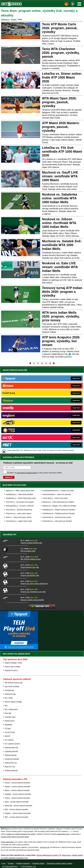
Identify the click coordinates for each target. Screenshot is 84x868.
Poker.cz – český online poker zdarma (19, 517)
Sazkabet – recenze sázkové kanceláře (18, 794)
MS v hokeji (9, 698)
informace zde (45, 847)
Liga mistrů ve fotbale (12, 686)
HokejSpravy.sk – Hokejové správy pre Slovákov (59, 510)
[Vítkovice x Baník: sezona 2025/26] (11, 598)
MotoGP (7, 736)
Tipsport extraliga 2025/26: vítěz (31, 543)
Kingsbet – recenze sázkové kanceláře (18, 813)
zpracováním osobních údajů (26, 473)
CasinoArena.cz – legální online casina (19, 521)
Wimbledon (8, 725)
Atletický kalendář (11, 755)
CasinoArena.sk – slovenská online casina (57, 517)
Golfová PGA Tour (11, 763)
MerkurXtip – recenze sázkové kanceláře (18, 806)
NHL (6, 706)
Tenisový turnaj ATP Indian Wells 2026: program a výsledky (62, 292)
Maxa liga (8, 713)
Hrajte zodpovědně (7, 842)
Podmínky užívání (38, 863)
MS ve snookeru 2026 (28, 551)
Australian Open (10, 717)
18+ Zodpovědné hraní (10, 866)
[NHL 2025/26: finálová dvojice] (11, 558)
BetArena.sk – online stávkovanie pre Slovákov (58, 502)
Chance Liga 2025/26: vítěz (30, 575)
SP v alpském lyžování (12, 744)
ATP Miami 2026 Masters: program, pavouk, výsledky (61, 127)
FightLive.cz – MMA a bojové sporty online (20, 491)
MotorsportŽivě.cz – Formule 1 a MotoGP (20, 506)
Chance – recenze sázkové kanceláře (17, 798)
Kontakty (11, 863)
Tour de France (10, 732)
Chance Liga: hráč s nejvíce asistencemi (34, 584)
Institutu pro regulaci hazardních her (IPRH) (21, 834)
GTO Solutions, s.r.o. (29, 866)
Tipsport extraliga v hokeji (13, 663)
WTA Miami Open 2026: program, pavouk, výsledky (59, 102)
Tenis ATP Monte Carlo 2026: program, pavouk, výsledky (60, 28)
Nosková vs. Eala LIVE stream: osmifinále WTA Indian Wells (60, 267)
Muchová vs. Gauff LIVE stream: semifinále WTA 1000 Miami (60, 176)
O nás (3, 863)
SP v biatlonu (9, 740)
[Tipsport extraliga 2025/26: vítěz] (11, 541)
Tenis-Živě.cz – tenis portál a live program (20, 502)
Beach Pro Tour (10, 767)
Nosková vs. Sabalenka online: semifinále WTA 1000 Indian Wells (60, 198)
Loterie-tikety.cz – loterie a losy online (55, 498)
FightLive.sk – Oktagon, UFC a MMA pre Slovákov (59, 506)
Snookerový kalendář (12, 759)
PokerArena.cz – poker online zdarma (19, 513)
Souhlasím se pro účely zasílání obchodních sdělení (34, 473)
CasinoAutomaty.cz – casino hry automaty (57, 494)
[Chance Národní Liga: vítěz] (11, 566)
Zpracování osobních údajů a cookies (59, 863)
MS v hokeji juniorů (11, 709)
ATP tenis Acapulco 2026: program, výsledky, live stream (61, 341)
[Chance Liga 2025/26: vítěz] (11, 574)
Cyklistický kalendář (11, 751)
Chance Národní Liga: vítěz (30, 567)
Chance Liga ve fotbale (12, 667)
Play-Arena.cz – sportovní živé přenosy (19, 510)
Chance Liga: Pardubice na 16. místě (33, 592)
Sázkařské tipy (10, 535)
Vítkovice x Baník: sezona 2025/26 (32, 600)
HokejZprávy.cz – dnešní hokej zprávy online (21, 498)
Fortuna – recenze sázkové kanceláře (17, 783)
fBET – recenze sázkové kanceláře (16, 817)
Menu (79, 4)
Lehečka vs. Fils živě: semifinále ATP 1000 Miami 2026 (62, 151)
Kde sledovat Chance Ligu (14, 683)
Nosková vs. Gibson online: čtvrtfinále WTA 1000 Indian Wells (59, 223)
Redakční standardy (23, 863)
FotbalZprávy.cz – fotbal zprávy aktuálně (19, 494)
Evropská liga (9, 690)
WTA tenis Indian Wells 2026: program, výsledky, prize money (61, 316)
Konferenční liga (10, 694)
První (30, 363)
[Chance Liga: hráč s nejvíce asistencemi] (11, 582)
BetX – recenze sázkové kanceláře (16, 809)
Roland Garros (10, 721)
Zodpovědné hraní (63, 834)
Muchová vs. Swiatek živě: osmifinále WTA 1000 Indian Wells (62, 245)
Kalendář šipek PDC (12, 748)
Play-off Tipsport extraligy (13, 702)
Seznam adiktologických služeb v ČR (49, 855)
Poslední (54, 363)
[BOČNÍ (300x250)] (19, 649)
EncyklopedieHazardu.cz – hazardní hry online (58, 491)
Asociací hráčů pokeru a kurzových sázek (15, 837)
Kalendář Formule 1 (11, 670)
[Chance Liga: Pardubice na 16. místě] (11, 590)
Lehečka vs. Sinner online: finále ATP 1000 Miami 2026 (62, 77)
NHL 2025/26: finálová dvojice (31, 559)
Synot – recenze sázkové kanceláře (17, 802)
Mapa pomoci (67, 855)
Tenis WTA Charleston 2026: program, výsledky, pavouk (61, 53)
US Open (8, 728)
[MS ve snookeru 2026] (11, 550)
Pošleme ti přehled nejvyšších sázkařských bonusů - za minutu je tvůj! (38, 463)
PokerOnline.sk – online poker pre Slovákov (57, 521)
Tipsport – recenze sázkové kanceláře (17, 787)
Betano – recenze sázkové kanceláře (17, 790)
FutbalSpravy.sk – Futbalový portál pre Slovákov (59, 513)
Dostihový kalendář (11, 770)
